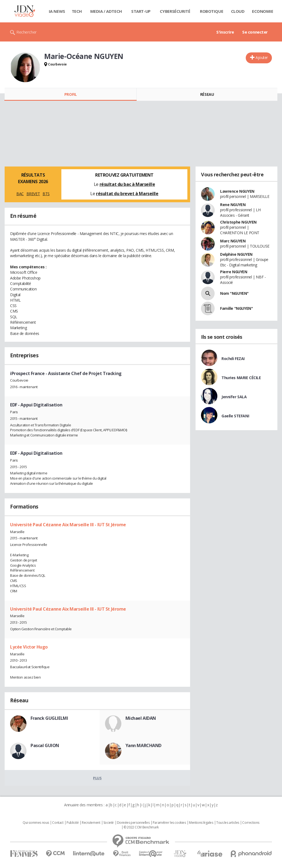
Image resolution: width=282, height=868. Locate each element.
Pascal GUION (45, 745)
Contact (58, 823)
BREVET (33, 194)
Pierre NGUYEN (234, 272)
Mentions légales (201, 823)
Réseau (207, 94)
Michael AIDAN (141, 718)
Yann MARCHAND (144, 745)
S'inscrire (225, 32)
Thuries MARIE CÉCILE (241, 378)
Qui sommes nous (36, 823)
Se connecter (255, 32)
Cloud (238, 11)
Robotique (211, 11)
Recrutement (91, 823)
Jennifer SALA (234, 397)
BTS (46, 194)
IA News (57, 11)
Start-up (141, 11)
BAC (20, 194)
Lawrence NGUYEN (237, 191)
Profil (70, 94)
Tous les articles (228, 823)
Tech (77, 11)
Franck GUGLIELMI (49, 718)
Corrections (251, 823)
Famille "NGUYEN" (236, 308)
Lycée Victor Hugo (29, 647)
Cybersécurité (175, 11)
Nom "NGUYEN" (234, 293)
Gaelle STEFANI (235, 416)
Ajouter (262, 57)
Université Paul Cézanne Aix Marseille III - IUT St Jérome (68, 525)
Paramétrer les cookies (169, 823)
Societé (109, 823)
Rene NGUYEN (233, 205)
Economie (263, 11)
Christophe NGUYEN (238, 222)
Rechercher (27, 32)
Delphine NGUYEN (236, 254)
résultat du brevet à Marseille (127, 194)
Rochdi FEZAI (233, 359)
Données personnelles (133, 823)
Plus (97, 778)
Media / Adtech (106, 11)
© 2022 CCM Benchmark (141, 827)
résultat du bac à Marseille (127, 184)
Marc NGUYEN (233, 241)
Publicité (73, 823)
